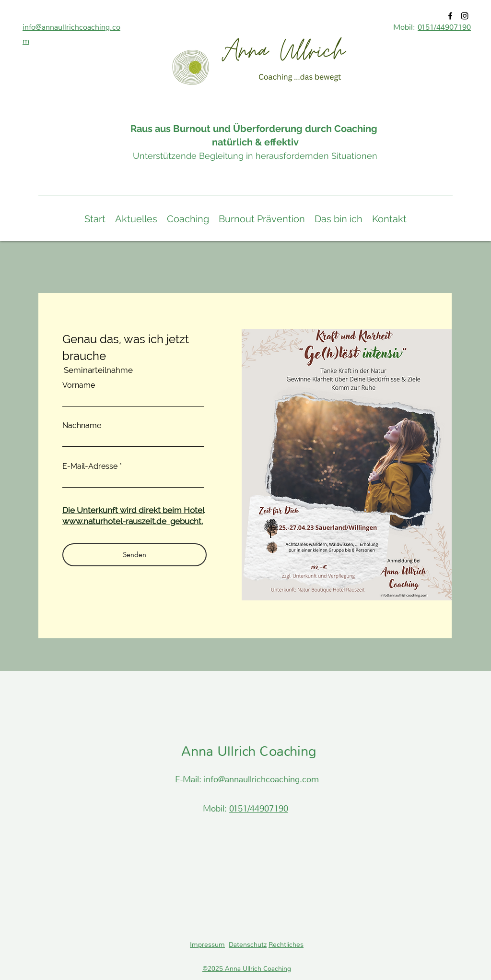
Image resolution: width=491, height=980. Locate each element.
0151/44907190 (444, 27)
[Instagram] (465, 16)
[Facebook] (450, 16)
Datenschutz (248, 944)
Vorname (79, 385)
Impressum (207, 944)
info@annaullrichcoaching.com (261, 779)
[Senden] (134, 555)
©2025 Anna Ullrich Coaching (247, 968)
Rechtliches (286, 944)
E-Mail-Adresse (90, 466)
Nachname (82, 426)
